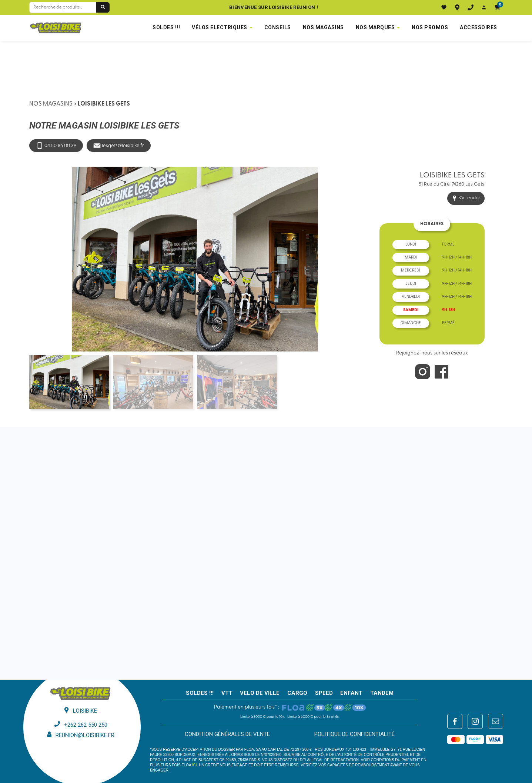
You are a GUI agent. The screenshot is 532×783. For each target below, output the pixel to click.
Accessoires (479, 27)
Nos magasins (51, 104)
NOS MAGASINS (323, 27)
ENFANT (351, 693)
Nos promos (430, 27)
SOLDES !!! (166, 27)
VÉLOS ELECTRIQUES (220, 27)
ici (195, 765)
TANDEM (382, 693)
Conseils (278, 27)
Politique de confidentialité (354, 734)
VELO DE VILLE (260, 693)
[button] (511, 254)
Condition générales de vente (227, 734)
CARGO (297, 693)
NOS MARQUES (375, 27)
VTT (227, 693)
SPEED (324, 693)
